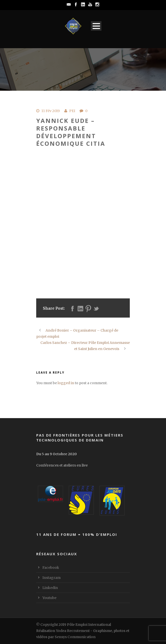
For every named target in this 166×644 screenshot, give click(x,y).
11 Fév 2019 (51, 111)
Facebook (51, 568)
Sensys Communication (75, 637)
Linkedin (50, 588)
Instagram (51, 578)
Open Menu (96, 26)
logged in (66, 383)
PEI (72, 111)
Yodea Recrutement (73, 631)
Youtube (49, 598)
